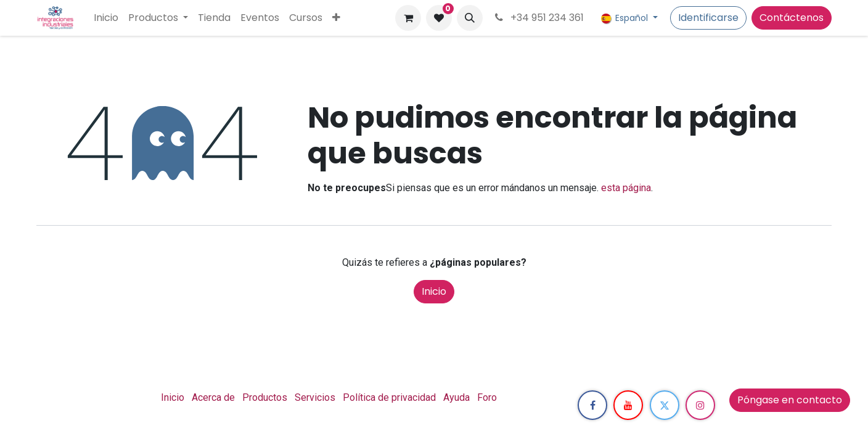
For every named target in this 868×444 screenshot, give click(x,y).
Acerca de (213, 397)
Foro (487, 397)
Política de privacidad (389, 397)
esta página (626, 188)
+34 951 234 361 (538, 18)
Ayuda (457, 397)
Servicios (315, 397)
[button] (470, 18)
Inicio (434, 291)
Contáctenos (792, 18)
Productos (265, 397)
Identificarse (708, 18)
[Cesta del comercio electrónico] (408, 18)
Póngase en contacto (790, 400)
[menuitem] (106, 18)
